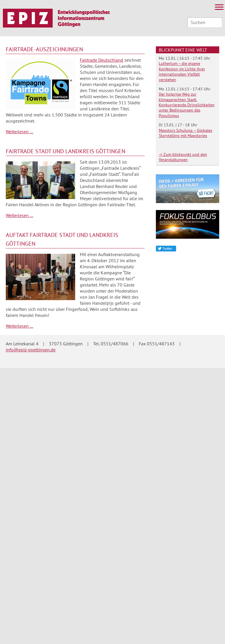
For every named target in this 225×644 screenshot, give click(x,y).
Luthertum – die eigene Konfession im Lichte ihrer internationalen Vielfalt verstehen (182, 71)
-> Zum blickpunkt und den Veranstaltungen (183, 157)
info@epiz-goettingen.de (31, 350)
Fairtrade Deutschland (102, 60)
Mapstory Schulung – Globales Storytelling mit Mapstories (186, 133)
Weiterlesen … (20, 132)
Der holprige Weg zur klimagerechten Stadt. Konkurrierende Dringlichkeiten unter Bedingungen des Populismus (187, 105)
